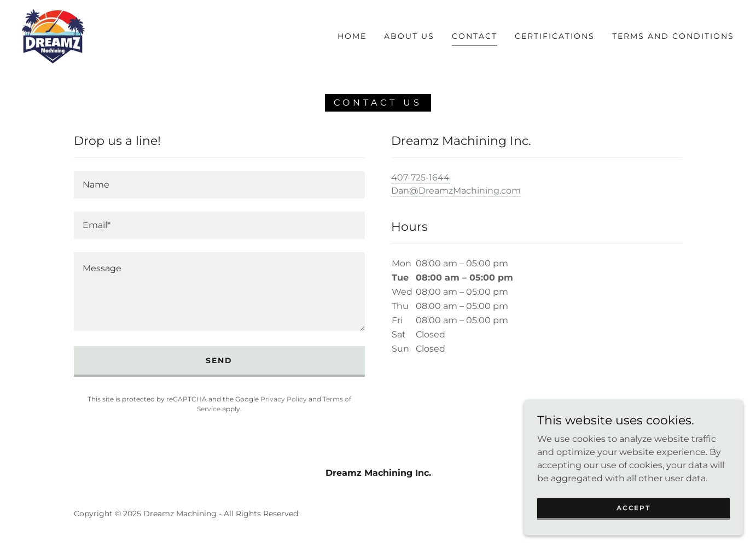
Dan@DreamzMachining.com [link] (456, 191)
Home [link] (352, 36)
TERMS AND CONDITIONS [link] (673, 36)
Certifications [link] (555, 36)
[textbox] (219, 185)
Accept (633, 508)
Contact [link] (475, 36)
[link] (54, 35)
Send (219, 360)
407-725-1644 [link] (420, 177)
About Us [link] (409, 36)
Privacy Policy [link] (284, 399)
